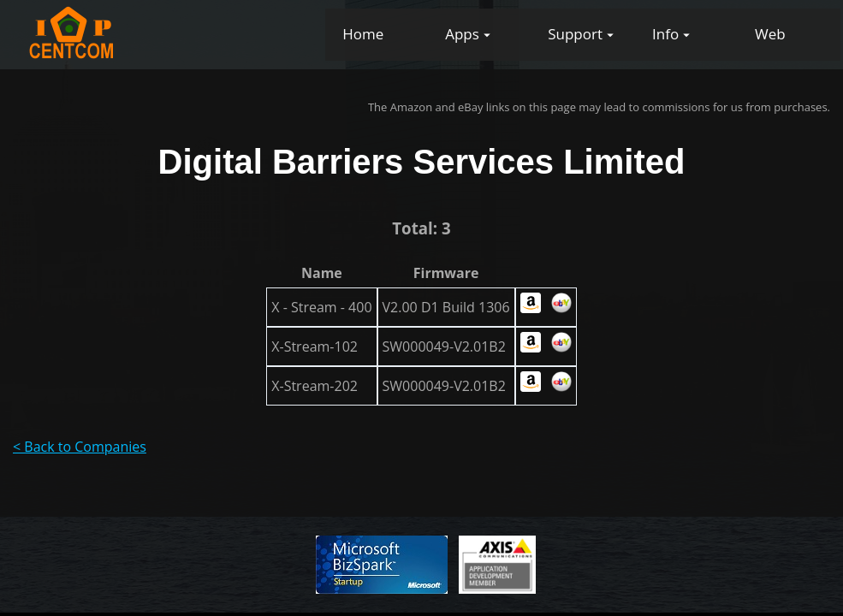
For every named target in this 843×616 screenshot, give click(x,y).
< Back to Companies (80, 447)
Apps (462, 34)
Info (665, 34)
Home (363, 34)
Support (575, 34)
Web (770, 34)
